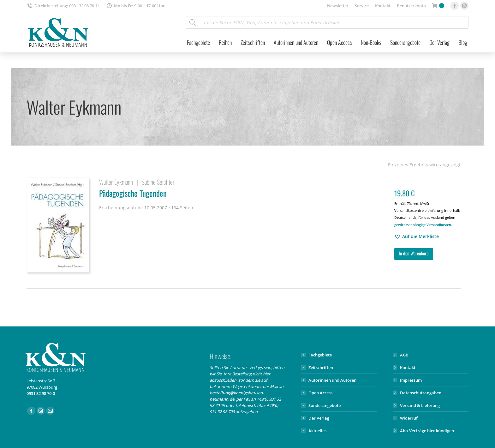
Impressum (411, 380)
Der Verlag (319, 418)
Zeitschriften (321, 367)
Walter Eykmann (116, 182)
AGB (404, 355)
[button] (417, 236)
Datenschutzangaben (421, 393)
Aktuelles (317, 431)
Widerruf (409, 418)
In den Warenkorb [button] (414, 253)
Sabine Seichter (158, 182)
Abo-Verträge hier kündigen (427, 431)
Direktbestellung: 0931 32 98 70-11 (63, 6)
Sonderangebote (325, 405)
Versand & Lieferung (420, 405)
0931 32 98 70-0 (41, 393)
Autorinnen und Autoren (332, 380)
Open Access (320, 393)
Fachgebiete (320, 355)
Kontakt (408, 367)
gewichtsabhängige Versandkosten (423, 225)
